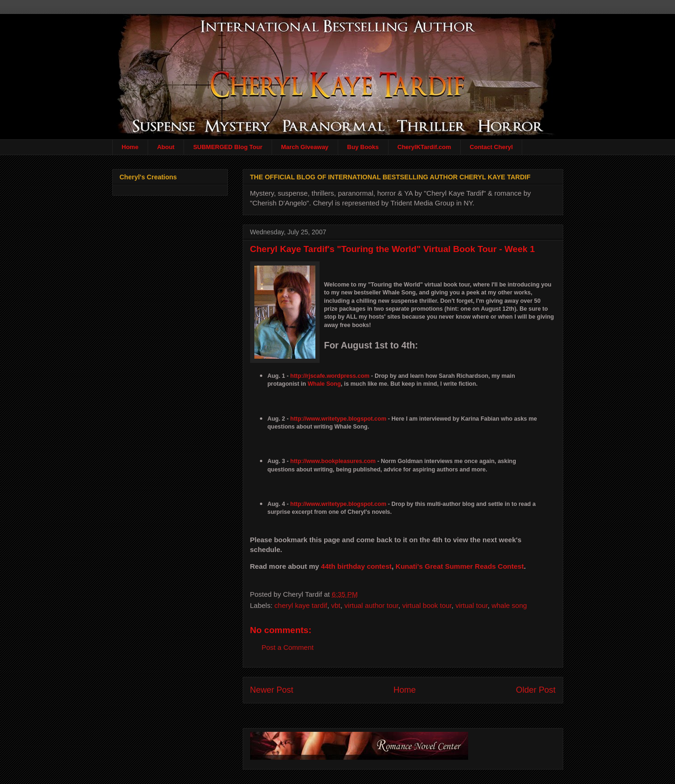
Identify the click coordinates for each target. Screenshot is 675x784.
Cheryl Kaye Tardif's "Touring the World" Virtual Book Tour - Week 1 (393, 249)
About (166, 147)
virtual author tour (371, 605)
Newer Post (272, 690)
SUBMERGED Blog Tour (228, 147)
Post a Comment (288, 647)
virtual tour (472, 605)
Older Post (535, 690)
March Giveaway (305, 147)
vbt (336, 605)
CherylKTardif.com (424, 147)
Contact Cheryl (491, 147)
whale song (509, 605)
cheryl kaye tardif (301, 605)
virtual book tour (427, 605)
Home (130, 147)
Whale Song (324, 384)
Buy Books (363, 147)
